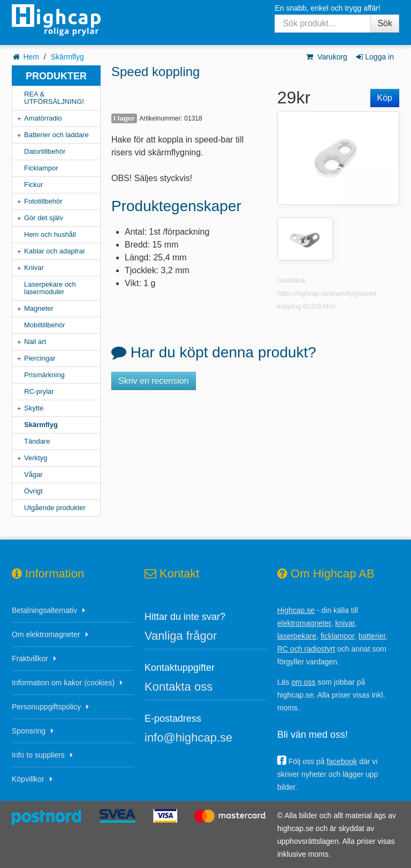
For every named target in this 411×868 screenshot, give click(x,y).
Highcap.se (296, 610)
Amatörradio (43, 118)
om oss (303, 682)
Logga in (374, 57)
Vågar (33, 474)
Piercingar (40, 358)
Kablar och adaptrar (55, 251)
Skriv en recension (154, 381)
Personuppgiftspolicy (46, 707)
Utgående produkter (55, 508)
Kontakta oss (178, 687)
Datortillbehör (45, 151)
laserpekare (297, 636)
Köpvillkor (28, 779)
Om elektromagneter (46, 634)
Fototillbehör (43, 201)
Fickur (33, 185)
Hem (31, 57)
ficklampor (337, 636)
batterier (372, 636)
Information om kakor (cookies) (63, 683)
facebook (342, 761)
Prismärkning (44, 375)
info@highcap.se (188, 738)
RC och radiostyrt (306, 649)
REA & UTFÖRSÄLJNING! (54, 98)
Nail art (35, 342)
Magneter (39, 308)
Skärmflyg (67, 57)
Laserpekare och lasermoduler (50, 288)
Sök (385, 23)
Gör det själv (44, 218)
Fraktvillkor (30, 659)
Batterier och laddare (56, 135)
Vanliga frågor (181, 636)
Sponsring (29, 731)
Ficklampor (41, 168)
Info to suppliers (38, 755)
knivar (345, 623)
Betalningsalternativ (44, 610)
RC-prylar (39, 391)
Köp (385, 98)
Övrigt (33, 491)
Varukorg (326, 57)
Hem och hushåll (50, 234)
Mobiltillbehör (45, 325)
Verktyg (36, 458)
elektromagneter (304, 623)
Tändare (37, 441)
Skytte (34, 408)
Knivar (34, 268)
